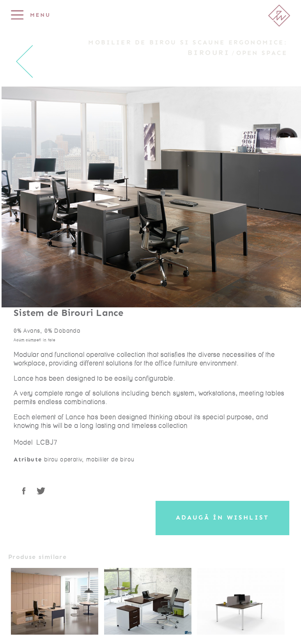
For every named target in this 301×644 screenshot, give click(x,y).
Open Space (262, 53)
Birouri (209, 53)
